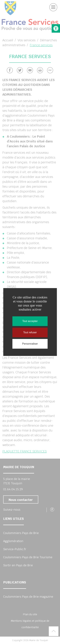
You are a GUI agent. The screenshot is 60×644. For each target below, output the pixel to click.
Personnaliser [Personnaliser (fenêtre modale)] (30, 344)
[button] (56, 28)
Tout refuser (30, 332)
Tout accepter (30, 321)
